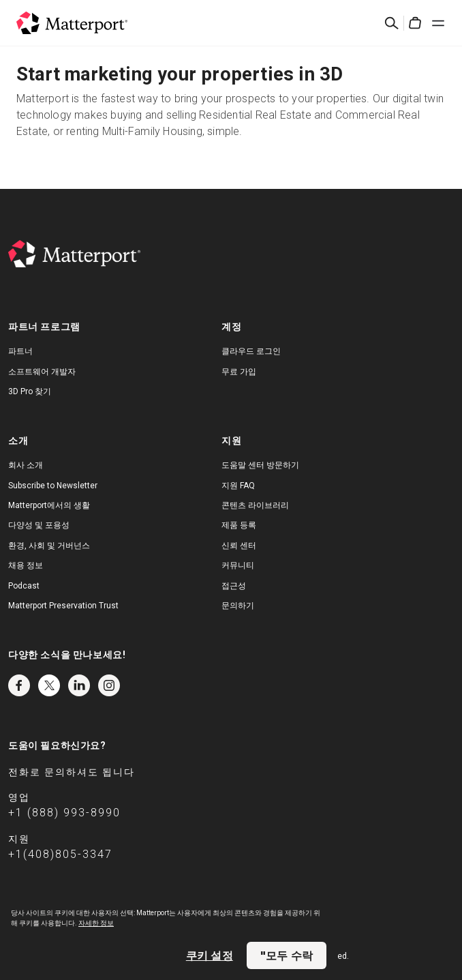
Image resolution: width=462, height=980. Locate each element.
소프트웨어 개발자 (42, 372)
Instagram (109, 685)
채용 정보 (26, 565)
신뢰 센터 (239, 546)
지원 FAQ (238, 486)
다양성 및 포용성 (39, 525)
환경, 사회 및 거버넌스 (49, 546)
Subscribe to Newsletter (53, 486)
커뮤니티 (238, 565)
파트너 (20, 351)
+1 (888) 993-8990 (64, 813)
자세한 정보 (96, 923)
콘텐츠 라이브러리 (255, 505)
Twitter (49, 685)
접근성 (234, 586)
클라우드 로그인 (251, 351)
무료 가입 (239, 372)
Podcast (24, 586)
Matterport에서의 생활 (49, 505)
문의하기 (238, 606)
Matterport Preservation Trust (63, 606)
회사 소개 (26, 465)
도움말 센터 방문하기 (260, 465)
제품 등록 (239, 525)
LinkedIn (79, 685)
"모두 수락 (287, 955)
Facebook (19, 685)
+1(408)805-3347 (60, 854)
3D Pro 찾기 (30, 391)
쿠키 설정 (210, 955)
